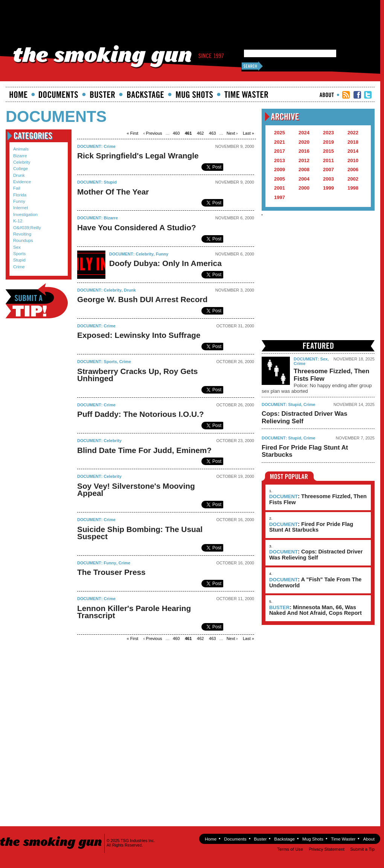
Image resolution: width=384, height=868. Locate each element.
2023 (328, 133)
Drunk (19, 175)
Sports (19, 254)
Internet (21, 208)
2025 (280, 133)
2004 (304, 179)
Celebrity (22, 162)
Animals (21, 149)
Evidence (22, 182)
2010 (353, 160)
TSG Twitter (368, 95)
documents (59, 94)
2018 (353, 142)
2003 (328, 179)
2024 (304, 133)
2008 (304, 169)
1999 (328, 188)
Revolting (22, 234)
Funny (19, 201)
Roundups (23, 240)
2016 (304, 151)
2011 (328, 160)
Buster (102, 94)
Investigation (25, 214)
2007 (328, 169)
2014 (353, 151)
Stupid (19, 260)
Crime (19, 267)
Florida (20, 195)
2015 (328, 151)
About (327, 95)
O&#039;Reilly (27, 228)
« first (133, 133)
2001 (280, 188)
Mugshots (194, 94)
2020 (304, 142)
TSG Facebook (357, 95)
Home (18, 94)
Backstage (145, 94)
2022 (353, 133)
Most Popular (289, 476)
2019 (328, 142)
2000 (304, 188)
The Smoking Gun (51, 836)
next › (232, 133)
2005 (280, 179)
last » (248, 133)
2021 (280, 142)
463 (212, 133)
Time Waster (246, 94)
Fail (17, 188)
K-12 (18, 221)
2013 (280, 160)
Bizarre (20, 156)
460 (176, 133)
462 (200, 133)
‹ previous (153, 133)
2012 (304, 160)
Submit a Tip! (37, 301)
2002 (353, 179)
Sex (17, 247)
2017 (280, 151)
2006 (353, 169)
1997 (280, 197)
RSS (346, 95)
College (21, 169)
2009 (280, 169)
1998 (353, 188)
